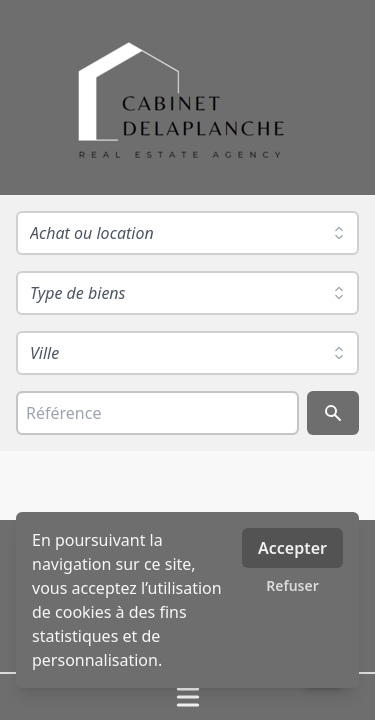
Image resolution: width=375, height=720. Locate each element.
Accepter (292, 548)
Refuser (292, 585)
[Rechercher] (333, 413)
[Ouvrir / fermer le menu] (187, 697)
